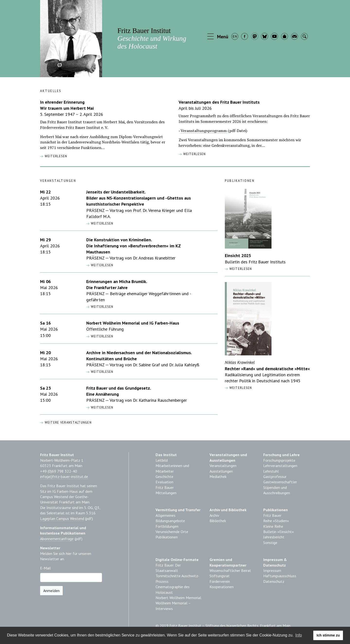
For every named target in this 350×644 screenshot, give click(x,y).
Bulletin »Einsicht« (279, 532)
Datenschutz (274, 581)
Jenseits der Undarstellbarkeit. (116, 192)
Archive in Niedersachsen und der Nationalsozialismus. (139, 353)
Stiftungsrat (220, 576)
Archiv (214, 515)
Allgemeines (166, 515)
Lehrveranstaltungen (280, 466)
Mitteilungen (166, 493)
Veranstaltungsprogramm (204, 131)
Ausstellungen (221, 471)
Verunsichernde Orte (172, 532)
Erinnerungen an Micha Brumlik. (117, 281)
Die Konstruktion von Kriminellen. (119, 240)
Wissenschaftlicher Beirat (230, 570)
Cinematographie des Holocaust (173, 589)
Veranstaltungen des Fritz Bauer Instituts (219, 102)
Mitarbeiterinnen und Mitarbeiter (172, 468)
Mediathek (218, 477)
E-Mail (45, 568)
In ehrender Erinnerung (62, 102)
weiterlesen (54, 156)
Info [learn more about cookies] (299, 635)
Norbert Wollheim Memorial (178, 598)
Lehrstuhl (271, 471)
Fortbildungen (167, 526)
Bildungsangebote (170, 521)
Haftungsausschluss (280, 576)
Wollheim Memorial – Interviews (173, 606)
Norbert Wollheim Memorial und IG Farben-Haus (133, 323)
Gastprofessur (275, 477)
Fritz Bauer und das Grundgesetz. (119, 388)
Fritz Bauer (165, 487)
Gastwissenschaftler (280, 482)
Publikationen (167, 537)
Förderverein (220, 581)
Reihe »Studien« (276, 521)
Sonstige (270, 543)
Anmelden (51, 591)
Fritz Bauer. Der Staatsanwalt (168, 568)
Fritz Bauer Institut (152, 38)
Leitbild (162, 460)
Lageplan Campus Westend (62, 519)
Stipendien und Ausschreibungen (277, 490)
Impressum (272, 570)
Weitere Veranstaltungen (66, 422)
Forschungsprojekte (279, 460)
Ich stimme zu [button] (328, 635)
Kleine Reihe (273, 526)
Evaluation (164, 482)
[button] (218, 37)
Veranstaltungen (223, 466)
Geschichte (164, 477)
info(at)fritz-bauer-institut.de (64, 477)
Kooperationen (222, 587)
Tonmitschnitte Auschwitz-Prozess (177, 578)
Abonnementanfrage (57, 539)
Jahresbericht (274, 537)
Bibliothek (218, 521)
